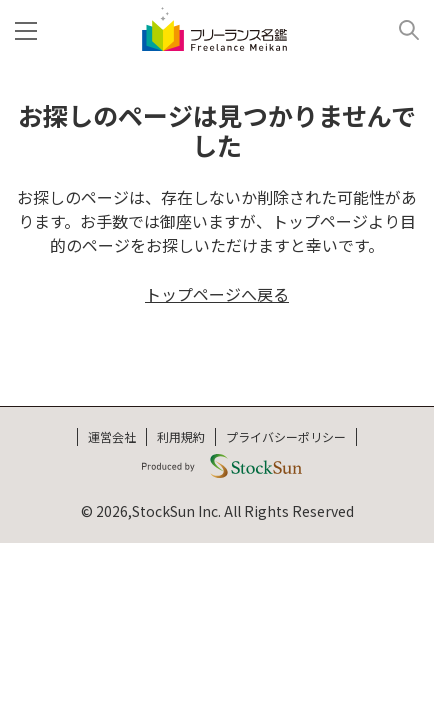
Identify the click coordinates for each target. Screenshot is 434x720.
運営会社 (112, 436)
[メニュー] (30, 29)
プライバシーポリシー (286, 436)
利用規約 (181, 436)
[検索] (401, 29)
